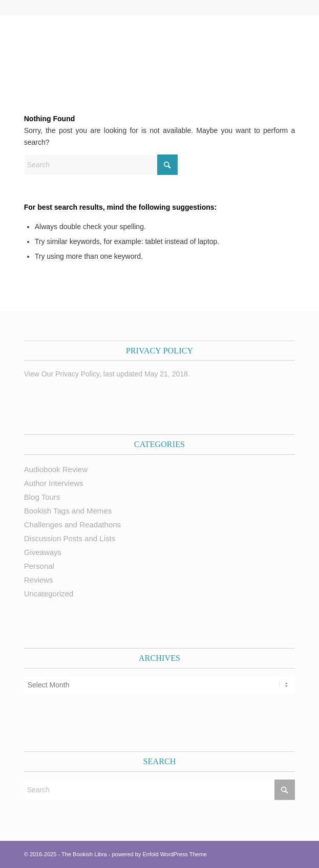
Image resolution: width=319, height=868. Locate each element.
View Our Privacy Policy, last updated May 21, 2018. (107, 374)
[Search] (101, 165)
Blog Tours (42, 497)
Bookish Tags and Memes (68, 511)
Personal (39, 566)
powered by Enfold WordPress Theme (159, 854)
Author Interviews (54, 483)
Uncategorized (49, 594)
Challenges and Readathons (72, 525)
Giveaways (43, 552)
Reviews (39, 580)
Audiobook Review (56, 469)
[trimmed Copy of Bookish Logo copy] (133, 48)
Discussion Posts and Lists (70, 538)
